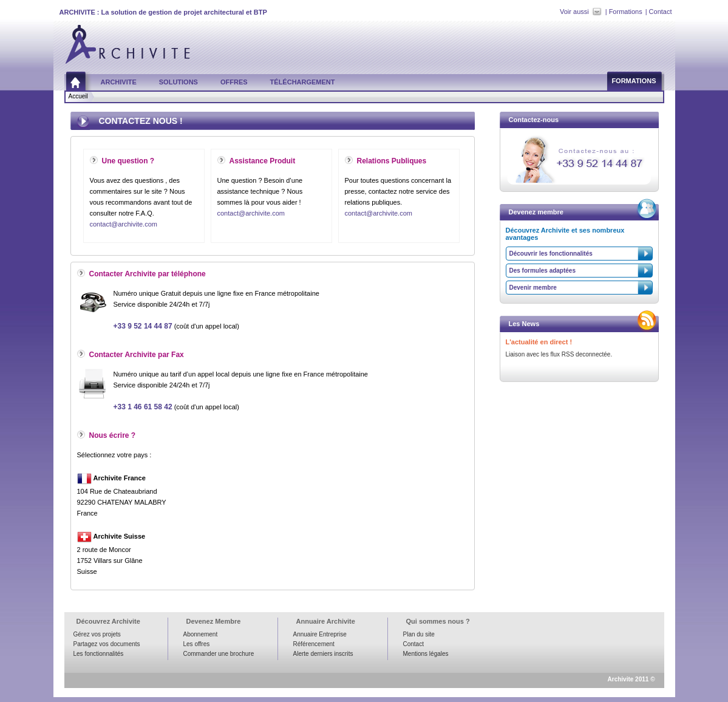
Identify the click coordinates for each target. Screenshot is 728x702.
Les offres (197, 644)
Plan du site (419, 634)
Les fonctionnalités (99, 654)
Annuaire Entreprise (320, 634)
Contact (661, 12)
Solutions (179, 82)
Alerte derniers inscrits (323, 654)
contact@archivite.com (124, 224)
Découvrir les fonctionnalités (551, 254)
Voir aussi (574, 12)
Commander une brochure (219, 654)
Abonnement (201, 634)
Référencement (314, 644)
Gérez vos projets (97, 634)
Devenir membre (533, 288)
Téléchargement (303, 82)
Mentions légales (426, 654)
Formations (626, 12)
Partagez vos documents (107, 644)
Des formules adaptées (543, 271)
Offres (234, 82)
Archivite (119, 82)
